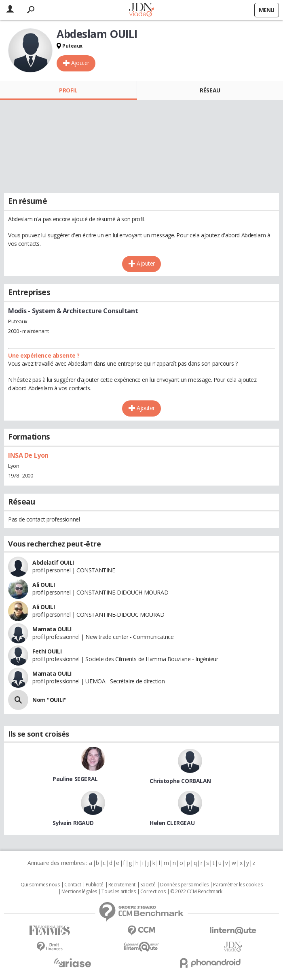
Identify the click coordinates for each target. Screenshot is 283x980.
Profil (68, 90)
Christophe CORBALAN (180, 781)
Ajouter (80, 63)
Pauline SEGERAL (75, 779)
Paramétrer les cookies (238, 885)
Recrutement (122, 885)
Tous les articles (118, 892)
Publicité (95, 885)
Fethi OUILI (47, 651)
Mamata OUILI (52, 629)
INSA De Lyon (28, 455)
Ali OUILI (43, 585)
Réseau (210, 90)
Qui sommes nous (40, 885)
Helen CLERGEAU (172, 823)
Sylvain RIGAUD (73, 823)
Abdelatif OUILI (53, 562)
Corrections (153, 892)
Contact (73, 885)
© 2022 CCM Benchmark (196, 892)
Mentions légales (79, 892)
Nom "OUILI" (49, 700)
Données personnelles (184, 885)
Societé (148, 885)
